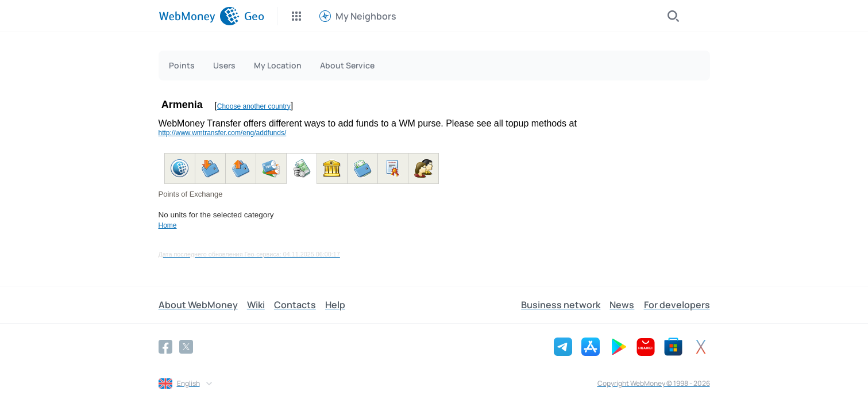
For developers (677, 305)
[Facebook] (165, 347)
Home (168, 225)
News (622, 305)
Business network (561, 305)
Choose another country (254, 106)
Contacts (295, 305)
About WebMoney (198, 305)
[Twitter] (186, 347)
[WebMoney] (199, 16)
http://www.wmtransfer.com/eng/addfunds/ (223, 133)
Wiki (256, 305)
